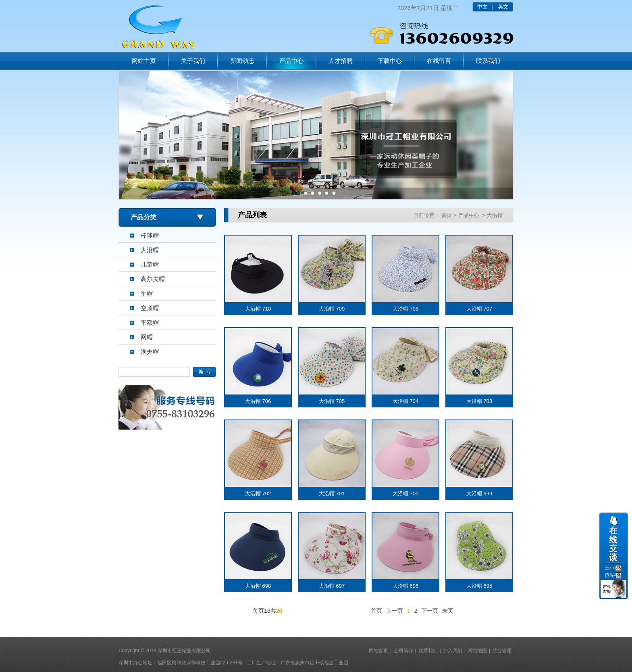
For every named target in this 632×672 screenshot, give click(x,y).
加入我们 (453, 651)
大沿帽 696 (405, 586)
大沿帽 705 (332, 401)
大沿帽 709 (332, 309)
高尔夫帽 (153, 279)
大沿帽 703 (479, 401)
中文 (482, 7)
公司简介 (403, 651)
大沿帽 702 (258, 494)
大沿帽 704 (405, 401)
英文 (503, 7)
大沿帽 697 (332, 586)
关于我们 (193, 61)
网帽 (147, 337)
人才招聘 (341, 61)
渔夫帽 (150, 352)
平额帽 (150, 322)
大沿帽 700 (405, 494)
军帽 (147, 293)
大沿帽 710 (258, 309)
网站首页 (378, 651)
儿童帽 (150, 264)
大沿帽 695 (479, 586)
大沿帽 (150, 250)
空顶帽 (150, 308)
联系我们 (488, 61)
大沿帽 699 (479, 494)
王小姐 (612, 568)
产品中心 (291, 61)
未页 (448, 611)
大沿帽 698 (258, 586)
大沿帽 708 (405, 309)
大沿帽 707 (479, 309)
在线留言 (439, 61)
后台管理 (502, 651)
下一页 (430, 611)
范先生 (612, 575)
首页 (447, 215)
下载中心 (390, 61)
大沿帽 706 (258, 401)
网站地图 (477, 651)
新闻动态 (242, 61)
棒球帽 (150, 235)
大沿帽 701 (332, 494)
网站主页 (144, 61)
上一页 (395, 611)
